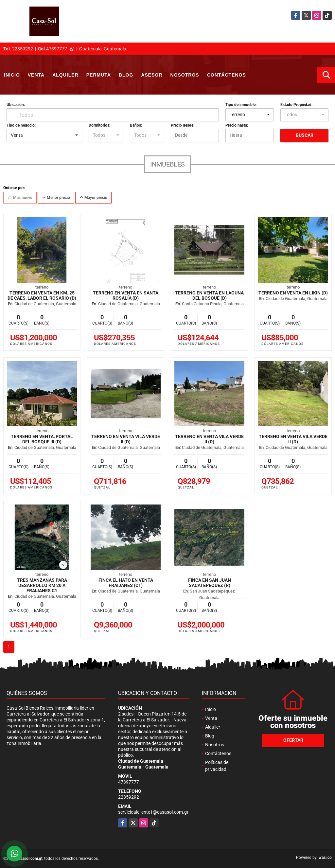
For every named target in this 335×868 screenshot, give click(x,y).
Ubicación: (16, 105)
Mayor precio (93, 198)
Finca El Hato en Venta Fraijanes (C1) (126, 583)
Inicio (12, 75)
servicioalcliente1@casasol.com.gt (153, 812)
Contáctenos (227, 75)
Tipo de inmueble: (241, 105)
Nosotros (185, 75)
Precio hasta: (237, 125)
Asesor (152, 75)
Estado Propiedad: (296, 105)
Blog (126, 75)
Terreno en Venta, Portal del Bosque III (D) (42, 439)
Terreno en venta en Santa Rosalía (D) (126, 295)
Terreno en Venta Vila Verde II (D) (126, 439)
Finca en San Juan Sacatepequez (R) (210, 583)
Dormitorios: (99, 125)
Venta (36, 75)
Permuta (99, 75)
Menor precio (56, 198)
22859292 (23, 49)
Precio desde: (183, 125)
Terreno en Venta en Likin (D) (293, 293)
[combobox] (249, 115)
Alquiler (65, 75)
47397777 (57, 49)
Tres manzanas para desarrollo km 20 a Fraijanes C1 (42, 585)
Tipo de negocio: (21, 125)
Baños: (136, 125)
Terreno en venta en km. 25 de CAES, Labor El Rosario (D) (42, 295)
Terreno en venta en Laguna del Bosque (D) (209, 295)
